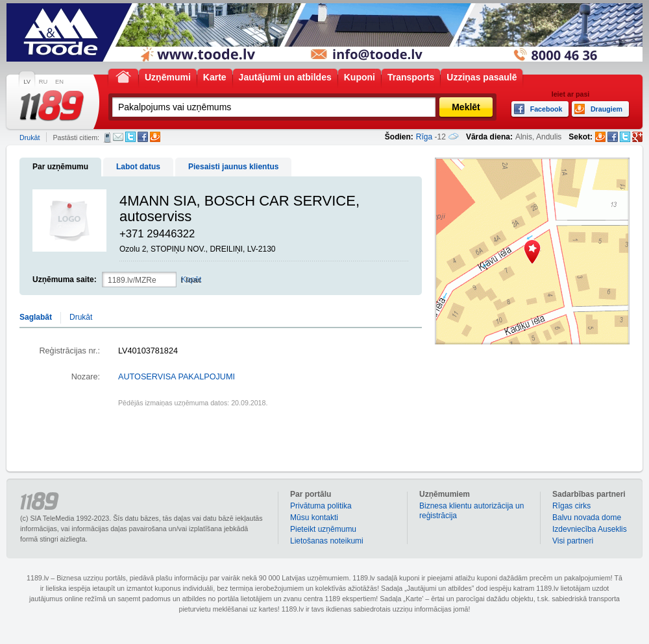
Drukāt (30, 137)
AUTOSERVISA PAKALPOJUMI (177, 377)
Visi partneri (573, 541)
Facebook (143, 137)
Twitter (130, 137)
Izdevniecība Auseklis (590, 529)
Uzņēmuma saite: (65, 280)
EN (59, 82)
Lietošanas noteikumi (327, 541)
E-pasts (118, 137)
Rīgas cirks (571, 506)
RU (43, 82)
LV (27, 82)
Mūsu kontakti (314, 518)
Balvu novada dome (587, 518)
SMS (107, 137)
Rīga (424, 137)
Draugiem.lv (155, 137)
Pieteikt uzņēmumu (323, 529)
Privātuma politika (321, 506)
